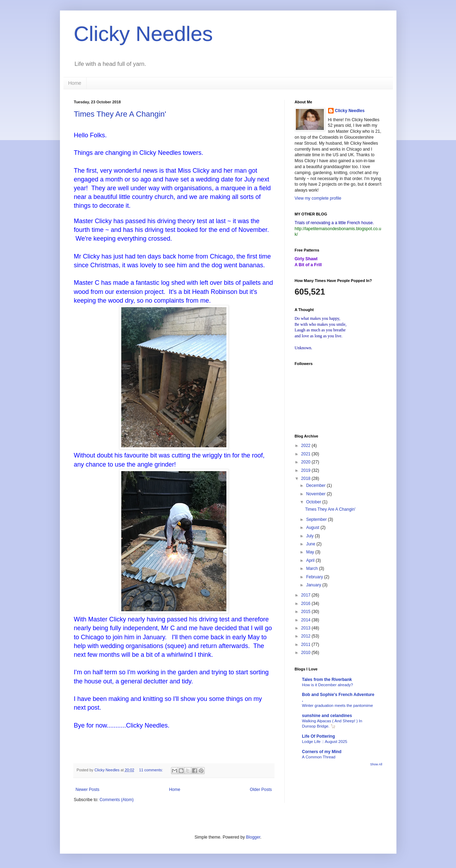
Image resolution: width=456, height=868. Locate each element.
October (314, 502)
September (317, 519)
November (316, 494)
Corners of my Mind (322, 752)
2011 (306, 645)
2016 (306, 604)
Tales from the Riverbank (327, 680)
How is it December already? (328, 685)
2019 (306, 470)
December (316, 485)
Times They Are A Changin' (120, 114)
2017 (306, 595)
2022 (306, 446)
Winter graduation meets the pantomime (338, 705)
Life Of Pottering (319, 736)
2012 (306, 636)
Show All (376, 764)
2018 (306, 478)
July (310, 536)
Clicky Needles (144, 34)
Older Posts (261, 790)
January (314, 585)
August (313, 528)
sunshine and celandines (327, 716)
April (311, 560)
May (311, 552)
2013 (306, 628)
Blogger (253, 837)
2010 (306, 653)
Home (75, 83)
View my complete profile (318, 198)
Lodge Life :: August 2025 (325, 742)
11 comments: (152, 770)
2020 (306, 462)
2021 (306, 454)
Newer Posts (88, 790)
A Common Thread (319, 757)
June (311, 544)
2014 (306, 620)
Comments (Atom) (117, 800)
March (312, 569)
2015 (306, 612)
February (315, 577)
